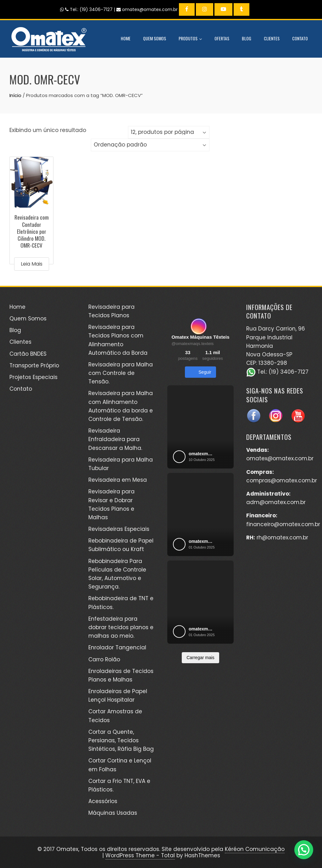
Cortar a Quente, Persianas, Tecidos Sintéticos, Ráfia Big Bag (121, 740)
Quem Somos (155, 38)
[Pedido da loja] (150, 145)
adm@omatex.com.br (276, 502)
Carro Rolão (104, 659)
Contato (300, 38)
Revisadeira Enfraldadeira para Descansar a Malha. (115, 439)
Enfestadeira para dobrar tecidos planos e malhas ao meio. (121, 627)
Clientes (272, 38)
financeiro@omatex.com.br (283, 524)
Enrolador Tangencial (117, 647)
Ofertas (222, 38)
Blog (247, 38)
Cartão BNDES (28, 354)
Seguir (200, 372)
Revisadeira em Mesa (118, 480)
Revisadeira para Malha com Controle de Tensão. (121, 373)
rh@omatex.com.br (282, 537)
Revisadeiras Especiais (119, 529)
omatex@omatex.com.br (280, 458)
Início (15, 95)
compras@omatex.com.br (282, 480)
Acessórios (103, 801)
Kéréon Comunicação (255, 849)
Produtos (190, 39)
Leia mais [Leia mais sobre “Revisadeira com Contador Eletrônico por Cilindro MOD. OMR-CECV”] (32, 264)
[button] (304, 850)
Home (126, 38)
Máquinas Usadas (113, 813)
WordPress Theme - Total (140, 855)
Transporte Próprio (34, 365)
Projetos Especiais (33, 377)
